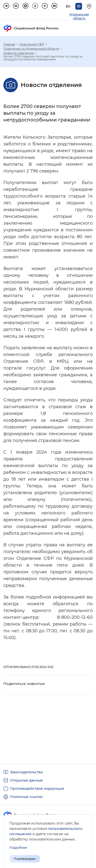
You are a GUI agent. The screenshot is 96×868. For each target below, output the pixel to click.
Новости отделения (19, 53)
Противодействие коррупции (37, 789)
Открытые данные (26, 780)
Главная (9, 44)
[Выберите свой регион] (90, 6)
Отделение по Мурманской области (31, 49)
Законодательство (26, 772)
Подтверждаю (25, 859)
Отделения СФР (32, 44)
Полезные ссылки (26, 797)
